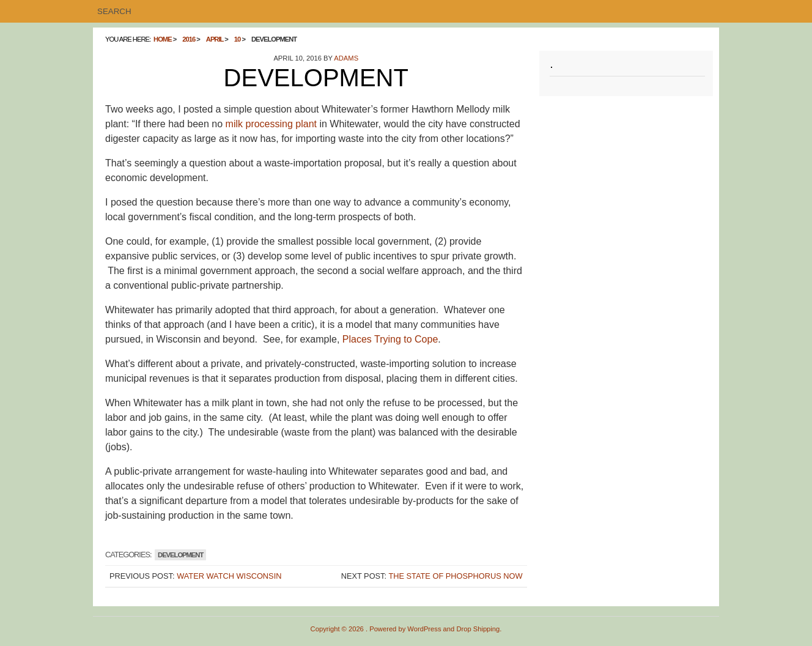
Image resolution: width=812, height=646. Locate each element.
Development (180, 555)
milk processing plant (271, 124)
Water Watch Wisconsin (229, 576)
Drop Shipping (478, 629)
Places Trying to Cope (390, 339)
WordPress (424, 629)
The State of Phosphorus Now (455, 576)
